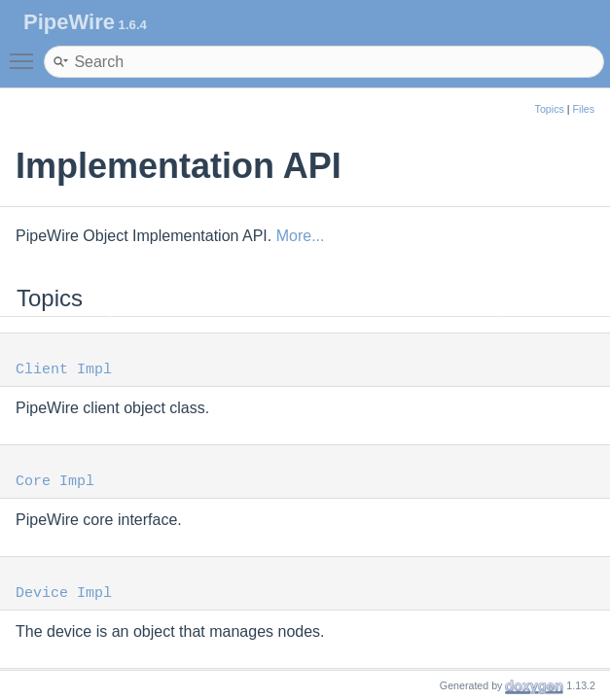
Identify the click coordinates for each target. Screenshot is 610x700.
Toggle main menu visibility (26, 52)
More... (301, 236)
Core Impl (55, 482)
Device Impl (64, 594)
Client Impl (64, 370)
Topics (550, 109)
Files (584, 109)
